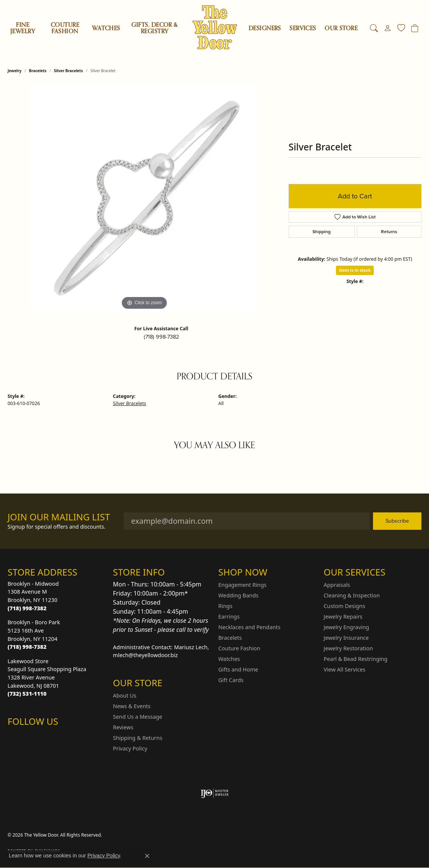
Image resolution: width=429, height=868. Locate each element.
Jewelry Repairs (343, 617)
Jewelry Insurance (346, 638)
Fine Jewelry (23, 28)
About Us (125, 695)
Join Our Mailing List (59, 517)
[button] (374, 28)
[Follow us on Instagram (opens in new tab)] (15, 736)
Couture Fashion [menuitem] (239, 648)
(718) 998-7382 (161, 337)
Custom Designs (345, 606)
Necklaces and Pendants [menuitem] (249, 627)
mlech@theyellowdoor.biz (146, 655)
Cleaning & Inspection (352, 595)
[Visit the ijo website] (215, 793)
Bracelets (38, 71)
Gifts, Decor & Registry (155, 28)
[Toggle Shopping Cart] (415, 28)
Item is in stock (355, 270)
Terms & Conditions (335, 835)
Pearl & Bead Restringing (356, 659)
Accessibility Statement (391, 835)
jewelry (15, 71)
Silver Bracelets (69, 71)
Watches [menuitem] (229, 659)
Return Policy (252, 835)
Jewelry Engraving (347, 627)
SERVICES (303, 28)
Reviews (123, 727)
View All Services (345, 669)
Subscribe (397, 521)
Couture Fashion (65, 28)
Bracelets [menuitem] (230, 638)
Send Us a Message (138, 717)
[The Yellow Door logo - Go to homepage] (215, 27)
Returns (389, 232)
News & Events (132, 706)
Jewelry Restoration (348, 648)
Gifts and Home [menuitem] (238, 669)
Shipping (322, 232)
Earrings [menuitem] (229, 617)
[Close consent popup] (147, 856)
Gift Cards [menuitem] (231, 680)
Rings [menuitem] (225, 606)
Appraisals (337, 585)
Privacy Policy (130, 748)
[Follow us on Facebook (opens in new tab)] (33, 736)
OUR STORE (341, 28)
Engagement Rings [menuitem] (242, 585)
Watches (106, 28)
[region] (144, 198)
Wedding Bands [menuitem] (238, 595)
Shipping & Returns (138, 738)
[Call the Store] (27, 608)
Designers (265, 28)
